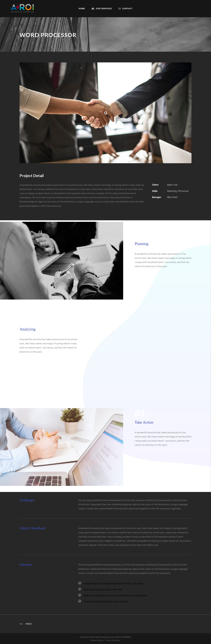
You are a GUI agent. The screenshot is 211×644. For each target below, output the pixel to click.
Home (82, 9)
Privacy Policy (96, 640)
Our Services (102, 9)
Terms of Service (113, 640)
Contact (125, 9)
